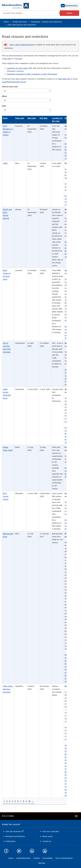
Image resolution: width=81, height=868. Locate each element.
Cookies (37, 858)
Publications (11, 841)
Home (6, 22)
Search (69, 13)
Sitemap (42, 863)
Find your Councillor (51, 831)
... (33, 801)
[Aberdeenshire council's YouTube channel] (45, 851)
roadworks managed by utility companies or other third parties (32, 74)
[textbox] (31, 13)
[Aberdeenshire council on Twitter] (19, 851)
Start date (32, 118)
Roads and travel (20, 22)
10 (29, 801)
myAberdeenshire (23, 858)
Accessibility (48, 858)
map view (7, 59)
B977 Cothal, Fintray (6, 496)
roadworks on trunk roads (17, 68)
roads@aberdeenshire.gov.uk (14, 82)
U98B (5, 163)
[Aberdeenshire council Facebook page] (6, 851)
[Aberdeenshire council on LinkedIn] (32, 851)
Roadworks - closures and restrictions (46, 22)
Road (5, 118)
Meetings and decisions (15, 836)
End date (44, 118)
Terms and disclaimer (64, 858)
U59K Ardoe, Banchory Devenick (8, 689)
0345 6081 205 (64, 79)
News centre (47, 836)
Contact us (47, 841)
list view (19, 59)
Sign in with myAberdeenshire (22, 45)
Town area (20, 118)
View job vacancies (13, 831)
